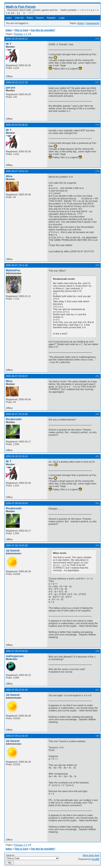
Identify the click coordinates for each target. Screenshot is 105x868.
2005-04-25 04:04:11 (17, 39)
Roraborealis (14, 419)
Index (9, 18)
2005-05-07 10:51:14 (17, 171)
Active (81, 23)
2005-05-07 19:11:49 (17, 265)
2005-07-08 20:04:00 (17, 651)
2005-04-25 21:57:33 (17, 82)
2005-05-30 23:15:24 (17, 456)
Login (62, 18)
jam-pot (10, 88)
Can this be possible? (43, 30)
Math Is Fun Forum (21, 7)
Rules (30, 18)
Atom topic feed (91, 855)
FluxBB (95, 859)
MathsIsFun (13, 270)
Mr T (9, 44)
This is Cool (21, 30)
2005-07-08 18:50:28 (17, 545)
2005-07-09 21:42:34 (17, 736)
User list (19, 18)
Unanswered (92, 23)
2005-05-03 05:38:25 (17, 125)
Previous (18, 34)
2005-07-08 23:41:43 (17, 690)
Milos (9, 176)
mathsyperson (15, 656)
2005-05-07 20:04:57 (17, 376)
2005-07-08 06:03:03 (17, 503)
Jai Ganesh (13, 551)
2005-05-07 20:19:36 (17, 414)
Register (51, 18)
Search (40, 18)
